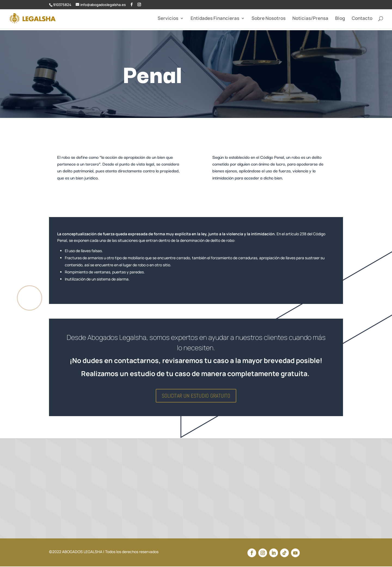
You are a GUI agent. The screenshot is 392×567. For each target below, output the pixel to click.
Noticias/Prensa (310, 19)
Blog (340, 19)
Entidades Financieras (215, 19)
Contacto (362, 19)
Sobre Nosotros (269, 19)
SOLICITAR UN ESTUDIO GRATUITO (196, 396)
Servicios (168, 19)
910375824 (62, 5)
